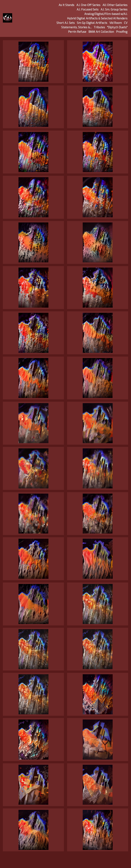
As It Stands (66, 5)
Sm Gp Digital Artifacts (92, 23)
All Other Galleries (115, 5)
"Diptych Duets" (117, 27)
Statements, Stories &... (76, 27)
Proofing (122, 32)
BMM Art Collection (101, 32)
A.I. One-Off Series (88, 5)
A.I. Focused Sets (88, 10)
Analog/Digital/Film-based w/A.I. (106, 14)
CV (126, 23)
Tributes (99, 27)
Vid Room (116, 23)
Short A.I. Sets (66, 23)
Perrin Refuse (77, 32)
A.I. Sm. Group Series (114, 10)
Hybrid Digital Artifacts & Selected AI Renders (97, 18)
